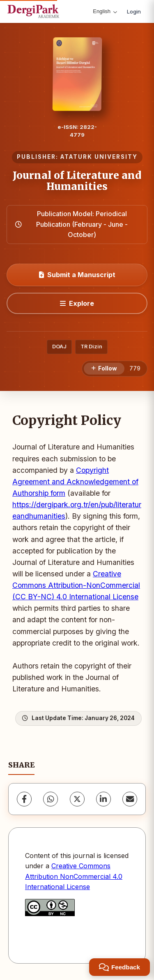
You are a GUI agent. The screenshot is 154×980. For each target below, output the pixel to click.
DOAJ (59, 347)
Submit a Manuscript (77, 275)
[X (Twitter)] (77, 799)
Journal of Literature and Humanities (77, 181)
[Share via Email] (130, 799)
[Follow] (104, 369)
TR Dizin (91, 347)
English (105, 11)
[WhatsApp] (51, 799)
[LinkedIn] (103, 799)
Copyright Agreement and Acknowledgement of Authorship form (75, 482)
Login (134, 11)
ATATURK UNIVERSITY (99, 157)
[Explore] (77, 303)
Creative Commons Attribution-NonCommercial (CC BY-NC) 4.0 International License (76, 585)
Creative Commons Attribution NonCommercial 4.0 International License (74, 876)
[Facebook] (24, 799)
